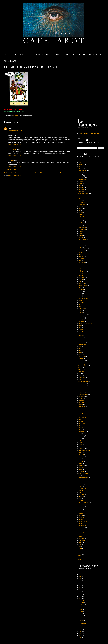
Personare (81, 237)
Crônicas (81, 191)
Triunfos (80, 368)
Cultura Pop (81, 178)
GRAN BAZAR (95, 55)
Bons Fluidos (82, 397)
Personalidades (82, 170)
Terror (80, 544)
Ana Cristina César (83, 381)
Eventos (81, 182)
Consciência (82, 283)
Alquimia (81, 316)
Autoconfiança (82, 230)
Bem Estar (81, 320)
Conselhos (81, 416)
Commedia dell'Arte (83, 410)
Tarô (80, 306)
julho (82, 609)
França (80, 293)
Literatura (81, 164)
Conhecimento (82, 414)
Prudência (81, 517)
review (80, 558)
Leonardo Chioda (83, 345)
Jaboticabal (81, 468)
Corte (80, 420)
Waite (80, 556)
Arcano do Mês (82, 385)
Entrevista (81, 289)
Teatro (80, 537)
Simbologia (81, 245)
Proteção (81, 516)
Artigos (80, 247)
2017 (80, 585)
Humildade (81, 456)
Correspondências (83, 285)
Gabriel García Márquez (85, 450)
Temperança (82, 308)
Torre (80, 546)
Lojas (80, 295)
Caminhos (81, 402)
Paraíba (80, 354)
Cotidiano (81, 187)
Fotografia (81, 258)
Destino (80, 287)
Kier (79, 475)
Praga (80, 266)
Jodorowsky (81, 471)
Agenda (80, 375)
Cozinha (81, 422)
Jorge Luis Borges (83, 473)
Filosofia (81, 212)
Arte (80, 162)
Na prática (81, 189)
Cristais (80, 425)
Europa (80, 441)
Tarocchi (81, 224)
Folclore (80, 445)
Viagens (81, 270)
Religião (81, 268)
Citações (81, 172)
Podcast (81, 510)
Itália (80, 207)
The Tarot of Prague (83, 366)
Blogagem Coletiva (83, 395)
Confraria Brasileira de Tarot (86, 324)
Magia (80, 233)
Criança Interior (82, 423)
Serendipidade (82, 302)
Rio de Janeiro (82, 525)
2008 (80, 633)
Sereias (80, 531)
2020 (80, 579)
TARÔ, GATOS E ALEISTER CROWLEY (89, 133)
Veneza (80, 310)
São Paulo (81, 304)
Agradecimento (82, 377)
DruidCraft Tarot (82, 431)
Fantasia (81, 443)
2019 (80, 581)
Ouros (80, 352)
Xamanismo (81, 372)
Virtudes (81, 312)
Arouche (81, 387)
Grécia (80, 452)
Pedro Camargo (82, 504)
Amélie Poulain (82, 272)
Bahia (80, 391)
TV (79, 210)
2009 (80, 631)
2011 (80, 598)
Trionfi (80, 548)
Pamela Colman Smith (84, 502)
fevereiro (83, 618)
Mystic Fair (81, 494)
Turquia (80, 550)
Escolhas (81, 335)
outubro (82, 603)
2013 (80, 374)
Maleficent (81, 483)
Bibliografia (81, 393)
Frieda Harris (82, 448)
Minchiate (81, 491)
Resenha (81, 209)
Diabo (80, 328)
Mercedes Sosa (82, 489)
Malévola (81, 485)
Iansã (80, 460)
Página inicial (38, 173)
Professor (81, 514)
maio (82, 611)
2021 (80, 576)
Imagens (81, 232)
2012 (80, 596)
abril (81, 614)
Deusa (80, 255)
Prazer (80, 512)
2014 (80, 592)
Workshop (81, 370)
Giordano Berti (82, 341)
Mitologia (81, 235)
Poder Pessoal (82, 239)
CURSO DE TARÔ (60, 55)
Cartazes (81, 404)
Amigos (80, 379)
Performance (82, 356)
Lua (79, 479)
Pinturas (81, 226)
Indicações (81, 462)
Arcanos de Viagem (83, 193)
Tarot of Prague (82, 364)
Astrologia (81, 276)
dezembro (83, 600)
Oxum (80, 498)
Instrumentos (82, 466)
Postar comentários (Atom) (15, 176)
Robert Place (82, 360)
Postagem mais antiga (66, 173)
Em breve (81, 331)
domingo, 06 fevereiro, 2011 (15, 144)
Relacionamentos (83, 521)
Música (80, 201)
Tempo (80, 542)
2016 (80, 587)
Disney (80, 429)
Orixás (80, 349)
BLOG (7, 55)
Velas (80, 552)
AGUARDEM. (83, 626)
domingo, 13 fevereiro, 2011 (15, 155)
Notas (80, 166)
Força (80, 446)
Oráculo (80, 264)
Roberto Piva (82, 527)
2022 (80, 574)
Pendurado (81, 506)
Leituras (80, 176)
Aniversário (81, 274)
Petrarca (81, 508)
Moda (80, 493)
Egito (80, 433)
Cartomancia (82, 406)
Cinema (80, 168)
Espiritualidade (82, 180)
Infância (80, 464)
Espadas (81, 220)
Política (80, 301)
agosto (82, 607)
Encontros (81, 437)
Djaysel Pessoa (12, 126)
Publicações (82, 203)
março (82, 616)
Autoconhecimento (83, 249)
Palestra (81, 500)
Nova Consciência (83, 299)
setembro (83, 605)
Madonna (81, 481)
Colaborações (82, 251)
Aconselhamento (83, 314)
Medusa (80, 487)
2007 (80, 636)
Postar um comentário (12, 170)
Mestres (80, 184)
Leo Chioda (11, 160)
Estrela (80, 439)
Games (80, 260)
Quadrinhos (81, 241)
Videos (80, 554)
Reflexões (81, 243)
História (80, 199)
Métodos (81, 214)
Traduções (81, 216)
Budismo (81, 398)
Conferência (82, 412)
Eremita (80, 333)
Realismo (81, 519)
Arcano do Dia (82, 228)
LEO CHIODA (19, 55)
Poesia (80, 174)
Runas (80, 529)
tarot (80, 560)
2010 (80, 629)
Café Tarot (81, 400)
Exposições (81, 256)
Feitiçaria (81, 337)
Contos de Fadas (83, 418)
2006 (80, 638)
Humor (80, 458)
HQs (80, 197)
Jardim (80, 469)
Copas (80, 253)
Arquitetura (81, 318)
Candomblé (81, 322)
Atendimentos (82, 278)
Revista (80, 523)
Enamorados (82, 435)
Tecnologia (81, 539)
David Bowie (82, 427)
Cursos (80, 326)
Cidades (81, 195)
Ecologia (81, 329)
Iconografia (81, 222)
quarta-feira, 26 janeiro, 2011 (15, 130)
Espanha (81, 291)
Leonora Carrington (83, 477)
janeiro (82, 620)
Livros (80, 185)
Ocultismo (81, 496)
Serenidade (81, 533)
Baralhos (81, 279)
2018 (80, 583)
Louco (80, 297)
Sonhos (80, 535)
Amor (80, 218)
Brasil (80, 281)
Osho (80, 351)
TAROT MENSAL (78, 55)
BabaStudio (81, 389)
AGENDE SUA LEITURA (39, 55)
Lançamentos (82, 343)
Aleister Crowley (83, 205)
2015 (80, 590)
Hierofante (81, 454)
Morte (80, 347)
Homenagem (82, 262)
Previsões (81, 358)
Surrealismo (81, 362)
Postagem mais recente (10, 173)
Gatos (80, 339)
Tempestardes (82, 541)
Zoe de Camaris (12, 150)
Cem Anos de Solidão (84, 408)
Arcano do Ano (82, 383)
